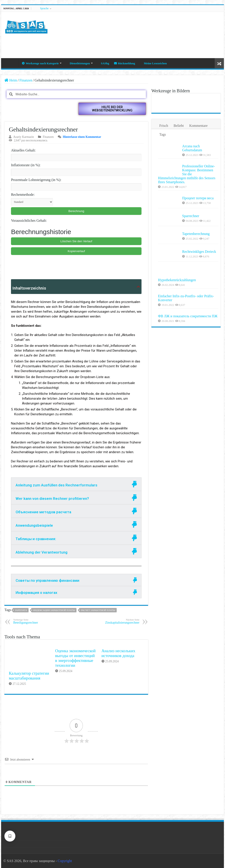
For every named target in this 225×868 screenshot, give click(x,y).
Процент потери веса (198, 198)
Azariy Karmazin (24, 137)
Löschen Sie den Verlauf (76, 241)
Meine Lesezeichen (153, 63)
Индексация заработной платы (54, 610)
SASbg (103, 63)
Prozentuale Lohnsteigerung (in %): (36, 180)
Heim (13, 63)
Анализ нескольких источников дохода (118, 653)
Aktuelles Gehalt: (23, 150)
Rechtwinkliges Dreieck (199, 252)
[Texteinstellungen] (10, 836)
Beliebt (179, 126)
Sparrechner (191, 216)
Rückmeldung (125, 63)
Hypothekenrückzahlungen (177, 280)
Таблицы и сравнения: (36, 539)
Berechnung (76, 211)
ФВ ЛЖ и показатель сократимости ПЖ (198, 322)
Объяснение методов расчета (43, 512)
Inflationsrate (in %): (26, 165)
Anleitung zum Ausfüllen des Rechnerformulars (56, 485)
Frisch (164, 126)
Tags (163, 134)
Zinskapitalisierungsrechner (117, 621)
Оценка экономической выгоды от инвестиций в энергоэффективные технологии (75, 658)
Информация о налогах (36, 593)
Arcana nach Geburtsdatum (192, 148)
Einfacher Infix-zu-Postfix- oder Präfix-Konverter (197, 300)
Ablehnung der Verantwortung (42, 552)
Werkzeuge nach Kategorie (40, 63)
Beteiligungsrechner (36, 621)
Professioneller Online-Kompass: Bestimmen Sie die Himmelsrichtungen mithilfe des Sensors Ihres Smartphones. (187, 174)
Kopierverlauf (76, 251)
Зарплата (21, 610)
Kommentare (198, 126)
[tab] (76, 484)
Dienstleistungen (78, 63)
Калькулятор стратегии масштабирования (29, 676)
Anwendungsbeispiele (34, 525)
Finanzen (26, 80)
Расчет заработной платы (98, 610)
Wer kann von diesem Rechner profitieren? (52, 499)
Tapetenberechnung (196, 234)
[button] (112, 109)
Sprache (44, 8)
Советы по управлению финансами (47, 580)
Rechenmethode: (23, 195)
